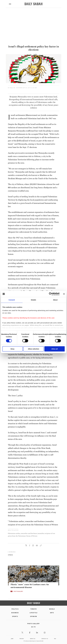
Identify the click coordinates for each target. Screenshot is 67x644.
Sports (15, 616)
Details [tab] (34, 300)
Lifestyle (33, 613)
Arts (52, 613)
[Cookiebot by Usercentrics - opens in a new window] (50, 294)
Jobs (12, 639)
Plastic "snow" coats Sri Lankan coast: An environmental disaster (30, 586)
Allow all (55, 349)
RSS (55, 639)
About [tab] (55, 300)
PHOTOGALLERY (18, 591)
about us (33, 639)
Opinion (33, 616)
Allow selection (33, 349)
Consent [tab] (12, 300)
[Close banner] (64, 294)
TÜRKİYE (33, 609)
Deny (12, 349)
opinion (10, 555)
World (52, 609)
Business (15, 613)
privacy (22, 639)
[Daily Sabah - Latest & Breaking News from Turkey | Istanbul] (33, 4)
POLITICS (15, 609)
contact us (45, 639)
